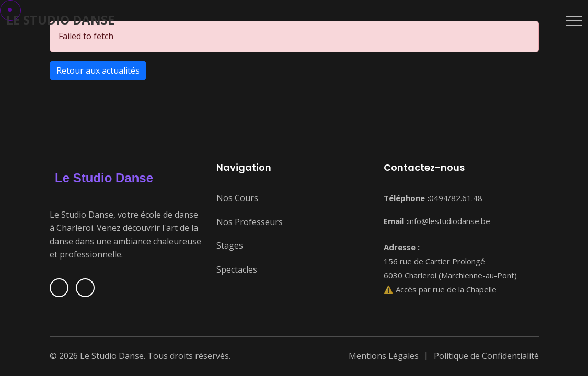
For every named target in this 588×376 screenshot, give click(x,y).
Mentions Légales (384, 356)
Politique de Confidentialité (486, 356)
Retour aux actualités (98, 70)
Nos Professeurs (250, 222)
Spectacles (237, 269)
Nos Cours (237, 198)
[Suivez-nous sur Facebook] (59, 288)
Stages (230, 245)
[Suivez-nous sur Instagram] (85, 288)
